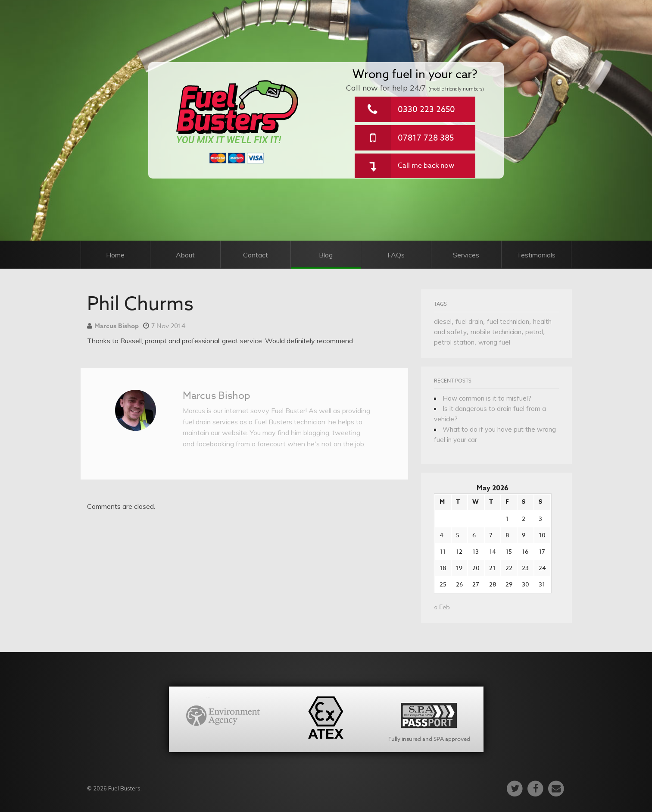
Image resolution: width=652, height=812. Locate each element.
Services (466, 255)
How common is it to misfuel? (487, 398)
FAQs (396, 255)
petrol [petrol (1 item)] (534, 332)
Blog (326, 255)
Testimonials (536, 255)
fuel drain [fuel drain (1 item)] (469, 321)
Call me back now (426, 166)
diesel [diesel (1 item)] (443, 321)
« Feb (442, 607)
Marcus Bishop (117, 326)
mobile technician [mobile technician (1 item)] (496, 332)
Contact (256, 255)
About (185, 255)
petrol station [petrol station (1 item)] (454, 342)
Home (115, 255)
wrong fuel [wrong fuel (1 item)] (494, 342)
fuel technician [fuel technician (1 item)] (508, 321)
